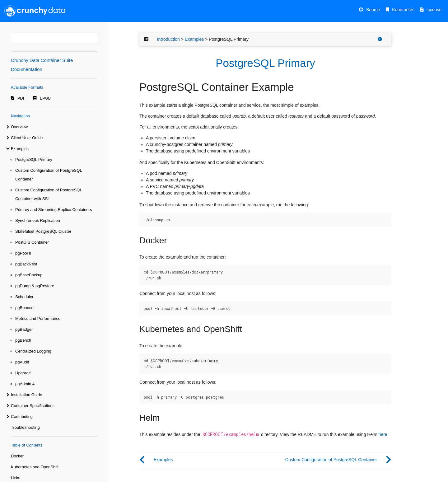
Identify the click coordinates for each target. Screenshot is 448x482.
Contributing (22, 416)
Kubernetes (403, 10)
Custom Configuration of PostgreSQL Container (49, 175)
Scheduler (24, 297)
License (434, 10)
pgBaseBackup (29, 275)
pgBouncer (25, 308)
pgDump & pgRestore (35, 286)
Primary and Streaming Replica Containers (54, 210)
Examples (20, 149)
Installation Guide (26, 395)
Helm (16, 478)
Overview (19, 127)
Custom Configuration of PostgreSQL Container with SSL (49, 194)
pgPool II (23, 253)
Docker (17, 456)
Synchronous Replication (38, 220)
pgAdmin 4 (25, 384)
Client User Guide (27, 138)
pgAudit (22, 362)
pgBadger (24, 329)
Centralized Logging (33, 351)
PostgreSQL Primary (34, 159)
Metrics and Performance (38, 318)
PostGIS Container (32, 242)
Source (373, 10)
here (383, 434)
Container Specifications (33, 406)
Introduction (168, 39)
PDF (21, 98)
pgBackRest (26, 264)
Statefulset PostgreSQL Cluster (43, 231)
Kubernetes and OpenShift (35, 467)
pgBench (23, 340)
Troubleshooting (25, 427)
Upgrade (23, 373)
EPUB (45, 98)
